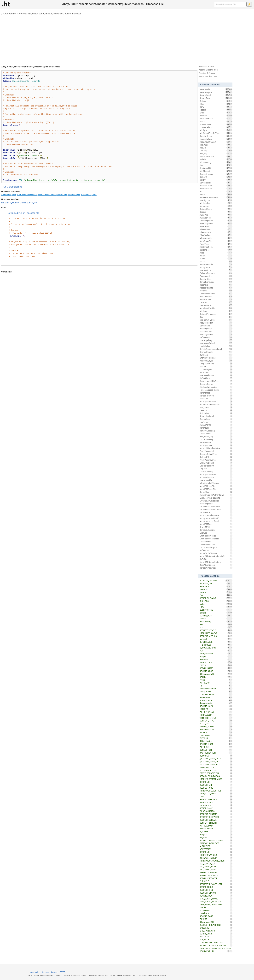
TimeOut (216, 302)
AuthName (216, 206)
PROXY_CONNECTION (216, 773)
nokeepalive (216, 697)
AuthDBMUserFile (216, 486)
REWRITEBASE (216, 700)
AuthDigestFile (216, 445)
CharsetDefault (216, 352)
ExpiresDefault (216, 127)
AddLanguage (216, 329)
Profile (216, 680)
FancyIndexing (216, 276)
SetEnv (216, 194)
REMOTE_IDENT (216, 896)
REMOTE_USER (216, 706)
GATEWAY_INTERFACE (216, 843)
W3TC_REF (216, 747)
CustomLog (216, 419)
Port (216, 191)
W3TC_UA (216, 738)
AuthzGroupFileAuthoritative (216, 495)
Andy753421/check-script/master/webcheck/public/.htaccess (50, 14)
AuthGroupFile (216, 241)
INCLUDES (216, 601)
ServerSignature (216, 221)
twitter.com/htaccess (208, 77)
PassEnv (216, 410)
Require (216, 148)
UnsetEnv (216, 399)
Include (216, 159)
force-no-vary (216, 621)
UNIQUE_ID (216, 928)
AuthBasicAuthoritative (216, 404)
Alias (14, 195)
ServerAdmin (216, 442)
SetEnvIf (216, 177)
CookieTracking (216, 472)
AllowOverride (216, 238)
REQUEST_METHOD (216, 636)
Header (216, 110)
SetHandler (216, 250)
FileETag (216, 151)
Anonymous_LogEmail (216, 521)
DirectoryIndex (216, 136)
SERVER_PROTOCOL (216, 878)
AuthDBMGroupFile (216, 489)
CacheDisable (216, 434)
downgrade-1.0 (216, 703)
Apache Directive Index (209, 70)
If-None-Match (216, 741)
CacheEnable (216, 542)
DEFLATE (216, 589)
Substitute (216, 372)
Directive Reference (207, 73)
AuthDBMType (216, 524)
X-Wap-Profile (216, 691)
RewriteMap (216, 393)
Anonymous (216, 267)
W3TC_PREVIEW (216, 712)
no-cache (216, 659)
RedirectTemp (216, 209)
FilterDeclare (216, 235)
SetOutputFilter (216, 168)
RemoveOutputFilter (216, 454)
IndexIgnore (216, 200)
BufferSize (216, 550)
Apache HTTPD (58, 972)
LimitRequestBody (216, 294)
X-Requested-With (216, 674)
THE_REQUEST (216, 645)
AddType (216, 130)
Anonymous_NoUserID (216, 518)
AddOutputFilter (216, 247)
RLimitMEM (216, 527)
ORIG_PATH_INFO (216, 931)
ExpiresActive (216, 124)
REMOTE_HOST (216, 744)
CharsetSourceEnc (216, 358)
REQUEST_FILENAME (12, 203)
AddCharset (216, 171)
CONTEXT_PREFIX (216, 694)
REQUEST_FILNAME (216, 814)
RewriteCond (62, 195)
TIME (216, 607)
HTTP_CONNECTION (216, 799)
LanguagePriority (216, 364)
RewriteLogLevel (216, 416)
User (216, 165)
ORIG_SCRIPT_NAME (216, 899)
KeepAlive (216, 285)
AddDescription (216, 323)
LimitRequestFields (216, 536)
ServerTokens (216, 183)
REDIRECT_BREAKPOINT (216, 925)
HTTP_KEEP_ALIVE (216, 794)
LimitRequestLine (216, 544)
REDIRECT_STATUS (216, 630)
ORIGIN (216, 619)
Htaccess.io (33, 972)
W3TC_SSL (216, 724)
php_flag (216, 153)
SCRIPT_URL (216, 782)
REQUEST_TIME (216, 890)
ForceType (216, 244)
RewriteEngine (74, 195)
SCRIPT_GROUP (216, 887)
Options (34, 195)
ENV (216, 595)
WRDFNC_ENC (216, 805)
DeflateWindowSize (216, 568)
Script (94, 195)
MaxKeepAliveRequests (216, 498)
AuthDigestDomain (216, 474)
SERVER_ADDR (216, 642)
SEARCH (216, 732)
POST (216, 627)
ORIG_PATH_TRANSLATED (216, 904)
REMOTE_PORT (216, 916)
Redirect (41, 195)
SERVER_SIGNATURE (216, 875)
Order (216, 113)
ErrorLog (216, 533)
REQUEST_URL (216, 785)
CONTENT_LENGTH (216, 823)
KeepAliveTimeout (216, 565)
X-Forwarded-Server (216, 858)
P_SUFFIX (216, 832)
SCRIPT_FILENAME (216, 598)
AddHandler (10, 14)
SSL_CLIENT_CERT (216, 869)
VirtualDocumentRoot (216, 197)
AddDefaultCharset (216, 142)
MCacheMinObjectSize (216, 501)
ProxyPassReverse (216, 460)
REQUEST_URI (30, 203)
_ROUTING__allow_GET (216, 762)
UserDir (216, 366)
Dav (216, 317)
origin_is (216, 837)
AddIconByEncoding (216, 387)
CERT (216, 797)
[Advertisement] (127, 39)
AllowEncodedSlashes (216, 483)
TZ (216, 686)
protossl (216, 639)
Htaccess (45, 972)
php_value (216, 145)
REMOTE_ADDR (216, 671)
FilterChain (216, 226)
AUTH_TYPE (216, 846)
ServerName (216, 326)
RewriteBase (51, 195)
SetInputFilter (216, 457)
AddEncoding (216, 162)
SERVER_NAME (216, 668)
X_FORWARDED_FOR (216, 770)
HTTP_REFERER (216, 654)
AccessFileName (216, 477)
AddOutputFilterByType (216, 133)
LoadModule (216, 346)
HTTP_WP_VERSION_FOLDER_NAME (216, 949)
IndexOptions (216, 270)
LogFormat (216, 422)
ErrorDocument (23, 195)
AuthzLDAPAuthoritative (216, 448)
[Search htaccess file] (230, 5)
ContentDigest (216, 369)
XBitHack (216, 355)
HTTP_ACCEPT (216, 715)
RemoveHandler (216, 264)
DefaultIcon (216, 337)
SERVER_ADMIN (216, 726)
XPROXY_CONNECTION (216, 776)
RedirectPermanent (216, 314)
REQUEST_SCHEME (216, 820)
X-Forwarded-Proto (216, 689)
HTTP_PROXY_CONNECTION (216, 861)
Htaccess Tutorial (206, 67)
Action (216, 256)
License (18, 187)
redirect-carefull (216, 829)
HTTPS (216, 592)
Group (216, 259)
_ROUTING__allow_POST (216, 764)
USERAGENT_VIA (216, 767)
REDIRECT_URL (216, 788)
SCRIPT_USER (216, 934)
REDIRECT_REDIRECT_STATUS (216, 945)
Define (216, 261)
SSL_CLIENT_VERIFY (216, 867)
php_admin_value (216, 320)
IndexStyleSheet (216, 334)
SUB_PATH (216, 939)
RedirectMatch (216, 189)
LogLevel (216, 469)
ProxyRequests (216, 504)
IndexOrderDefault (216, 343)
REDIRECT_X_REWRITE (216, 817)
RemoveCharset (216, 384)
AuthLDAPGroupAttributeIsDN (216, 556)
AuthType (216, 215)
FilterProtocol (216, 232)
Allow (216, 104)
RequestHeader (216, 174)
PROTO (216, 665)
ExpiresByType (216, 139)
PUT (216, 651)
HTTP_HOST (216, 586)
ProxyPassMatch (216, 451)
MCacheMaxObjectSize (216, 507)
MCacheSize (216, 512)
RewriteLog (216, 428)
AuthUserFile (216, 218)
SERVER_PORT (216, 616)
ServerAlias (216, 492)
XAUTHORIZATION (216, 753)
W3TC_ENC (216, 683)
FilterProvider (216, 229)
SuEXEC (216, 559)
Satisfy (216, 180)
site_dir (216, 907)
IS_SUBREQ (216, 756)
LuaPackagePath (216, 466)
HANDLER (216, 709)
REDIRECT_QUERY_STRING (216, 840)
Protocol (216, 291)
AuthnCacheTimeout (216, 553)
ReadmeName (216, 296)
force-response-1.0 (216, 718)
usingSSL (216, 834)
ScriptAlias (216, 413)
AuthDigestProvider (216, 401)
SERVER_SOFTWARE (216, 872)
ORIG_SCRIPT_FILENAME (216, 902)
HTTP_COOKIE (216, 662)
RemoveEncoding (216, 431)
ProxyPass (216, 407)
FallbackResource (216, 273)
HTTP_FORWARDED (216, 855)
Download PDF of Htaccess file (23, 213)
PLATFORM (216, 910)
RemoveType (216, 299)
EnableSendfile (216, 480)
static (216, 604)
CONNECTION (216, 750)
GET (216, 624)
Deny (216, 107)
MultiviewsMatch (216, 463)
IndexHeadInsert (216, 375)
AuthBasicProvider (216, 308)
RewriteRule (86, 195)
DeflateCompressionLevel (216, 349)
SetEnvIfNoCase (216, 156)
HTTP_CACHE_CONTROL (216, 791)
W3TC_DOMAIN (216, 826)
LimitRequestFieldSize (216, 539)
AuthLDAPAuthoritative (216, 515)
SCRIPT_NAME (216, 808)
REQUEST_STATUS (216, 893)
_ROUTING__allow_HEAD (216, 759)
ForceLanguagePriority (216, 390)
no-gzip (216, 613)
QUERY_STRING (216, 610)
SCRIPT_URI (216, 852)
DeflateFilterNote (216, 396)
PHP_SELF (216, 881)
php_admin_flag (216, 437)
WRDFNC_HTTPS (216, 811)
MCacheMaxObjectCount (216, 509)
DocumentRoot (216, 331)
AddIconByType (216, 361)
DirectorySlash (216, 279)
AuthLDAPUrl (216, 425)
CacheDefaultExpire (216, 547)
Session (216, 212)
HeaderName (216, 305)
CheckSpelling (216, 340)
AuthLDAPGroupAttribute (216, 562)
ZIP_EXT (216, 919)
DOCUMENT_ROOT (216, 648)
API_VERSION (216, 849)
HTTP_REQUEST (216, 802)
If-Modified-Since (216, 729)
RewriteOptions (216, 224)
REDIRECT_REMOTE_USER (216, 884)
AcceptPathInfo (216, 288)
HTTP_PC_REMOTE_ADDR (216, 779)
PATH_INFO (216, 735)
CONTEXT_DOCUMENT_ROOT (216, 942)
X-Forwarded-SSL (216, 922)
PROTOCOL (216, 937)
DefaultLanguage (216, 282)
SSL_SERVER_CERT (216, 864)
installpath (216, 913)
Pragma (216, 656)
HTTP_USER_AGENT (216, 633)
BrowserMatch (216, 186)
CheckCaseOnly (216, 439)
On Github (9, 187)
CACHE (216, 677)
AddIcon (216, 311)
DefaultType (216, 378)
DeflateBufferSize (216, 530)
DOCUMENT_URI (215, 951)
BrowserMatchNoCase (216, 381)
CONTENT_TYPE (216, 721)
